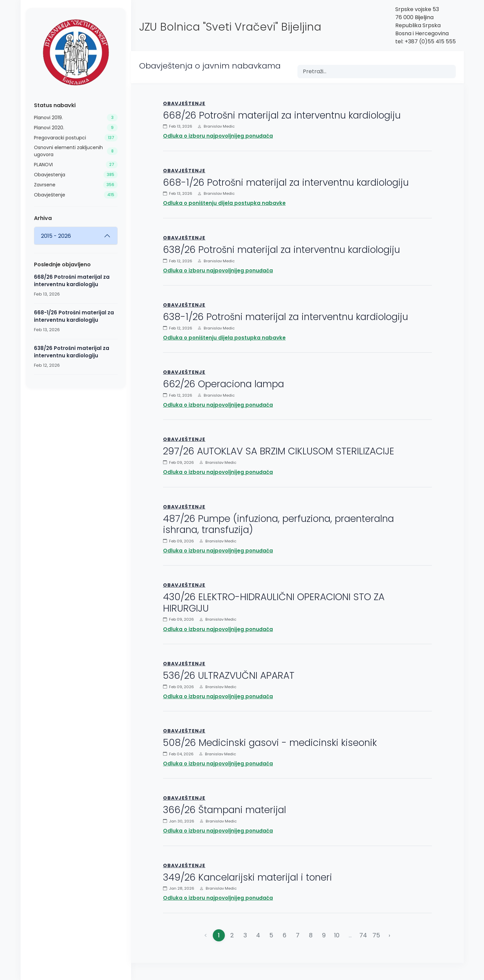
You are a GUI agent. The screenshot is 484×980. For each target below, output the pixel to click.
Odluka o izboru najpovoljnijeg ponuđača (218, 136)
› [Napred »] (389, 935)
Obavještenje (184, 103)
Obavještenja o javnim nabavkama (210, 66)
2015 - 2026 (56, 236)
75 (376, 935)
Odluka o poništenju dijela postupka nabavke (224, 203)
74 (363, 935)
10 (337, 935)
